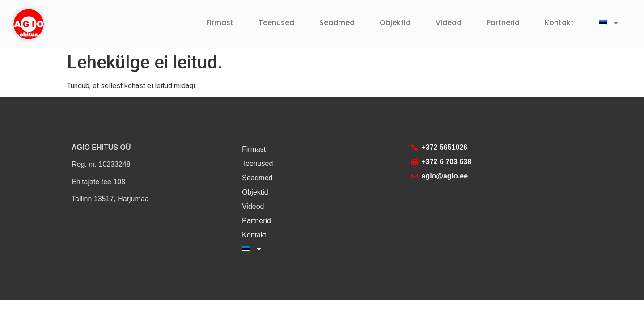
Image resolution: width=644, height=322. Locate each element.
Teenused (276, 23)
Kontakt (559, 23)
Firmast (220, 23)
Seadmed (337, 23)
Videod (449, 23)
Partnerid (503, 23)
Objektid (395, 23)
